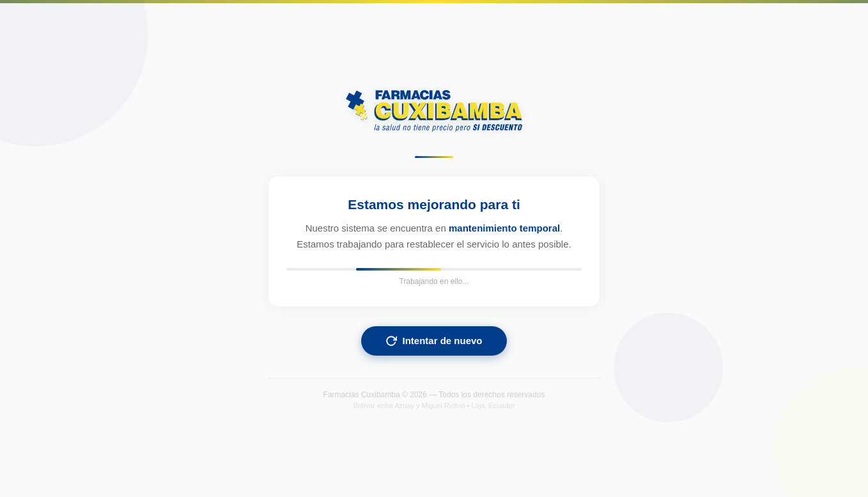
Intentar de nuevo (434, 341)
